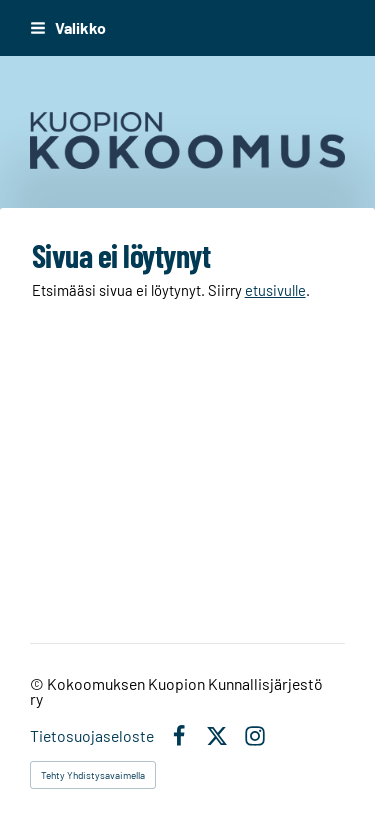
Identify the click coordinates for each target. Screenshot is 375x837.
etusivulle (275, 290)
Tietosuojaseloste (92, 736)
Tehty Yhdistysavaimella (93, 775)
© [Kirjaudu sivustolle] (38, 683)
